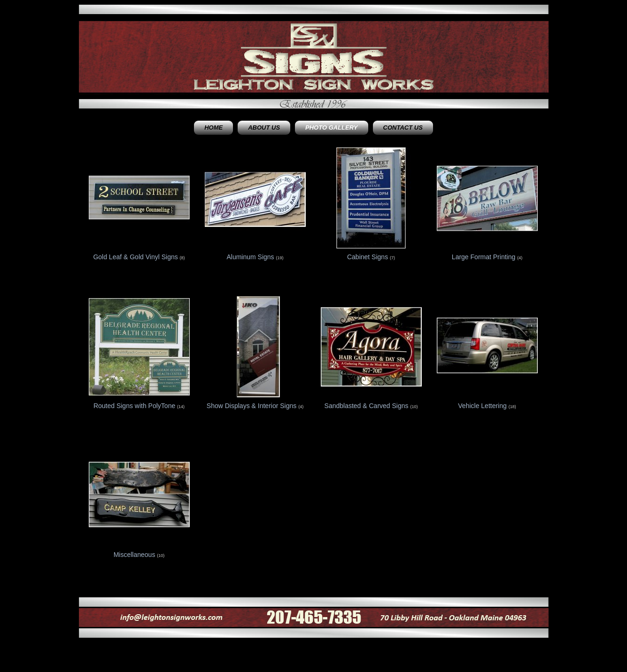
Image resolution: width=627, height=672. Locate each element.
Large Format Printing (484, 257)
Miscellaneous (135, 555)
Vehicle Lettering (482, 406)
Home (213, 127)
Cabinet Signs (368, 257)
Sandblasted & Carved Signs (367, 406)
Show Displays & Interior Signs (252, 406)
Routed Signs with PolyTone (134, 406)
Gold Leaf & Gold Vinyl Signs (135, 257)
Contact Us (403, 127)
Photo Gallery (331, 127)
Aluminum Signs (250, 257)
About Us (264, 127)
